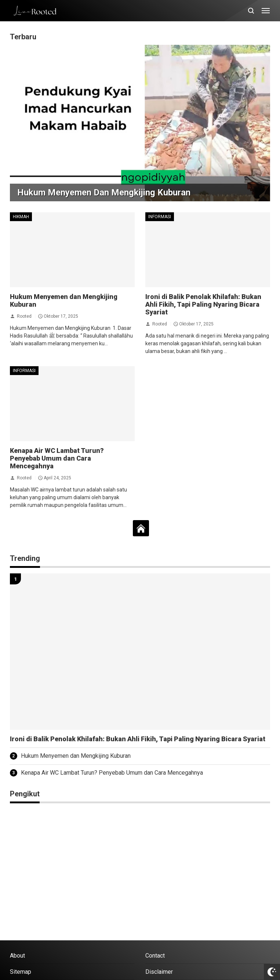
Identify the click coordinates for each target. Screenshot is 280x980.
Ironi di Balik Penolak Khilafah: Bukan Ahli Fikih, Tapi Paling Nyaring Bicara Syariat (203, 304)
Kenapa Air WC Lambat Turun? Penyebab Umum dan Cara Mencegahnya (57, 458)
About (17, 956)
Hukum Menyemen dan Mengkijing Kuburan (104, 192)
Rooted (24, 316)
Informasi (160, 217)
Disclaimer (159, 972)
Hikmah (21, 217)
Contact (155, 956)
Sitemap (21, 972)
